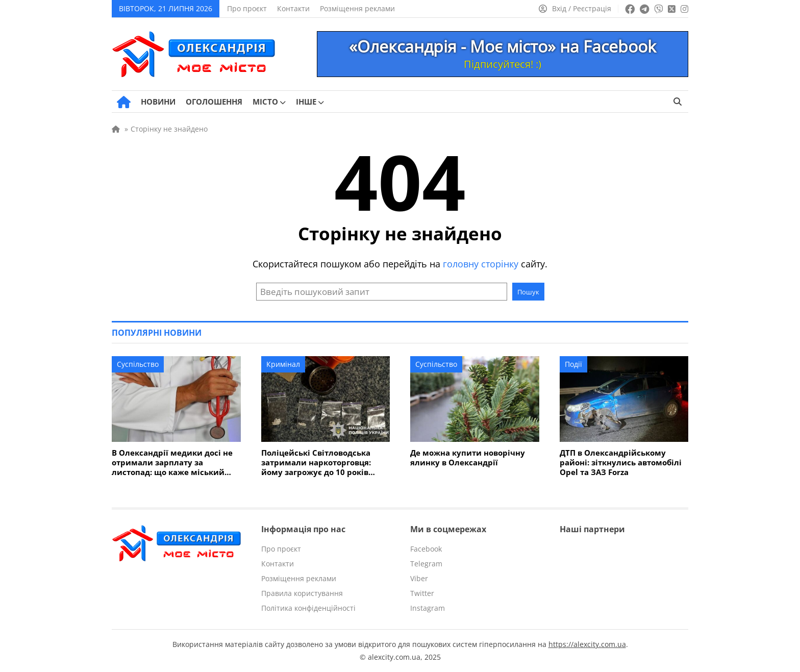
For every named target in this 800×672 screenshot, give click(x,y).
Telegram (426, 564)
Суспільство (138, 364)
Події (573, 364)
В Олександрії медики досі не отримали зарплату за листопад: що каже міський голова (172, 463)
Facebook (426, 549)
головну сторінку (481, 264)
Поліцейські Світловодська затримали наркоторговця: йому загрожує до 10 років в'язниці (316, 463)
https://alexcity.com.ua (587, 644)
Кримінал (283, 364)
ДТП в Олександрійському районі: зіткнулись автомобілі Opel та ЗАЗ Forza (621, 463)
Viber (419, 578)
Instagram (428, 608)
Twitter (422, 593)
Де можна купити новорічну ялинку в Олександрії (468, 458)
